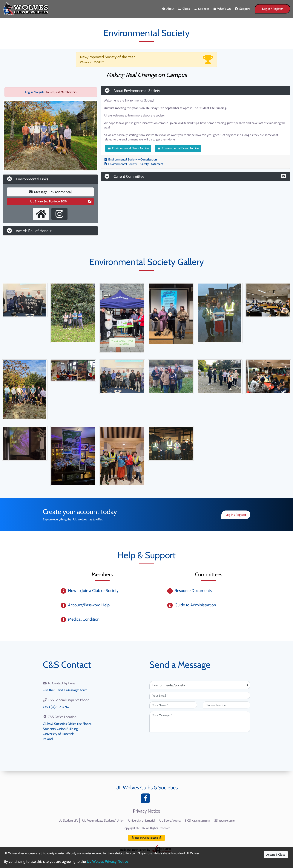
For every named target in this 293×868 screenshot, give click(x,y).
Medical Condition (84, 619)
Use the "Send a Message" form (65, 690)
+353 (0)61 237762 (56, 707)
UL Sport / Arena (170, 821)
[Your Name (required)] (173, 705)
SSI (224, 821)
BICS (197, 821)
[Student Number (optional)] (227, 705)
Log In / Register (272, 9)
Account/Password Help (89, 605)
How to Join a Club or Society (93, 591)
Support (242, 9)
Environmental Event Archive (178, 148)
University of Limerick (142, 821)
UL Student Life (68, 821)
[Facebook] (147, 799)
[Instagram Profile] (59, 214)
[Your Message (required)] (200, 722)
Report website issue (146, 838)
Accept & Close (276, 855)
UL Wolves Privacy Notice (107, 861)
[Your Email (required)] (200, 695)
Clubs (184, 9)
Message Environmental (50, 192)
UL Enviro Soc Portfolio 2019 (61, 201)
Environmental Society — (131, 159)
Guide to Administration (195, 605)
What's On (222, 9)
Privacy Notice (146, 811)
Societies (202, 9)
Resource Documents (193, 591)
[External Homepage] (41, 214)
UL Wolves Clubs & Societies (147, 787)
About (168, 9)
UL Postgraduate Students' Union (103, 821)
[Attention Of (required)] (200, 685)
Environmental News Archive (128, 148)
